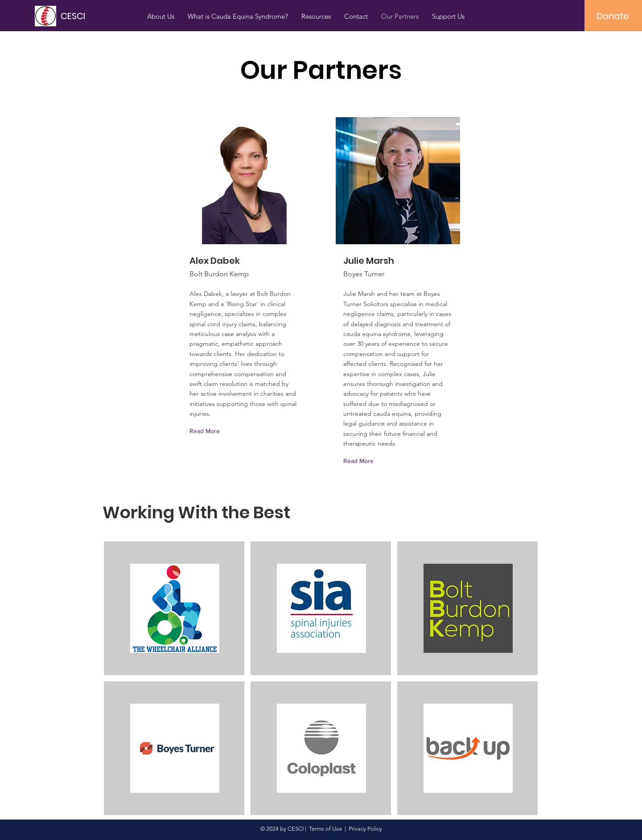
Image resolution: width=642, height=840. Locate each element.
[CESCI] (101, 16)
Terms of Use (325, 829)
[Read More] (207, 431)
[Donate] (613, 16)
